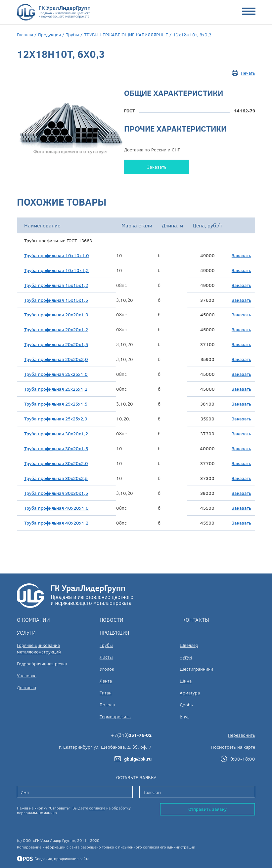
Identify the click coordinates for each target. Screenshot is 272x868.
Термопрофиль (115, 716)
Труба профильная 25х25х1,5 (56, 404)
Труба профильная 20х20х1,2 (56, 329)
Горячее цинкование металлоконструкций (39, 648)
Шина (186, 681)
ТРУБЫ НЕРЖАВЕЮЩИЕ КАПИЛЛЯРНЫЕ (126, 35)
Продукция (49, 35)
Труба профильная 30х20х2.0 (56, 463)
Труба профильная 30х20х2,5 (56, 478)
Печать (248, 73)
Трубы (72, 35)
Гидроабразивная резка (42, 664)
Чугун (186, 657)
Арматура (190, 693)
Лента (106, 681)
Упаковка (27, 675)
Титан (106, 693)
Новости (112, 620)
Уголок (107, 669)
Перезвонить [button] (242, 735)
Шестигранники (196, 669)
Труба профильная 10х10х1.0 (57, 255)
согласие (97, 808)
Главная (25, 35)
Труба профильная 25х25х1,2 (56, 389)
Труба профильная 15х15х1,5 (56, 300)
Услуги (26, 632)
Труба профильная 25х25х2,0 (56, 419)
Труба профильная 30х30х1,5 (56, 493)
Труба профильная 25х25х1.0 (56, 374)
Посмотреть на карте (233, 747)
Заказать (157, 167)
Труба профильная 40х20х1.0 (56, 508)
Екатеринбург (78, 747)
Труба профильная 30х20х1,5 (56, 448)
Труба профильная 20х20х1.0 (56, 315)
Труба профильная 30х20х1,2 (56, 434)
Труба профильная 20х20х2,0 (56, 359)
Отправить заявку (207, 809)
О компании (33, 620)
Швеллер (189, 645)
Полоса (107, 705)
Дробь (186, 705)
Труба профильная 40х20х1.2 (56, 523)
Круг (184, 716)
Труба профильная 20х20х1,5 (56, 344)
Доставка (26, 687)
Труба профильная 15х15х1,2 (56, 285)
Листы (106, 657)
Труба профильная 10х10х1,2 (56, 270)
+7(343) (131, 735)
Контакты (196, 620)
